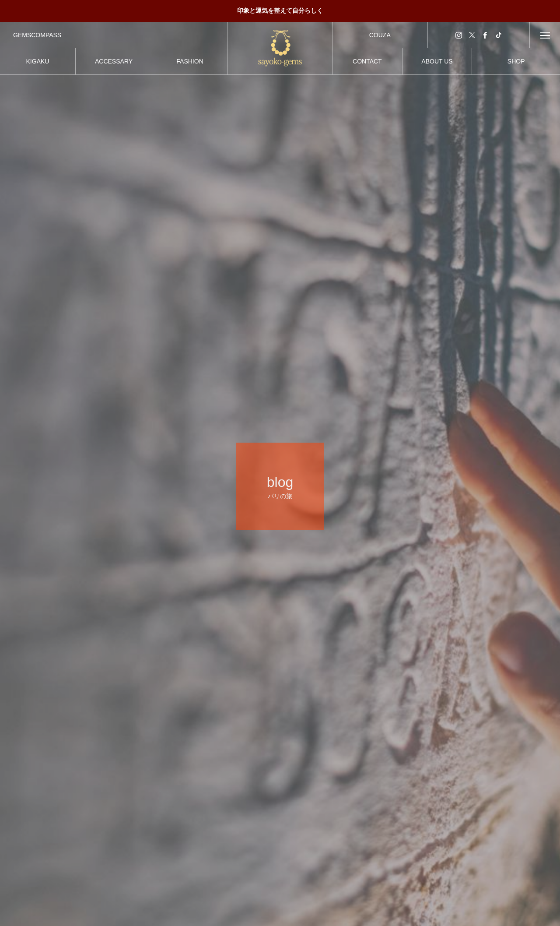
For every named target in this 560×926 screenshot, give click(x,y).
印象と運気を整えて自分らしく (280, 11)
